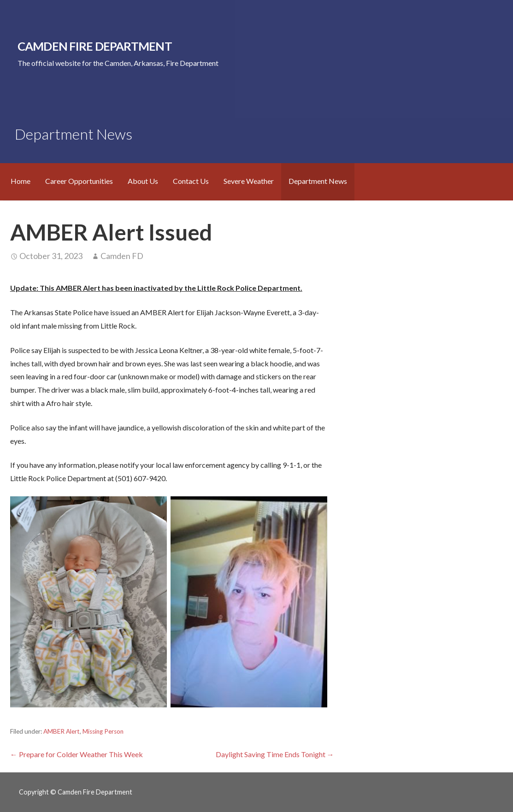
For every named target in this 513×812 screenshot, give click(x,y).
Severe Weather (249, 181)
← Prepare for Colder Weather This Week (77, 754)
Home (21, 181)
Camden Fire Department (95, 46)
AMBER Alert (62, 731)
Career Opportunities (79, 181)
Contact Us (191, 181)
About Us (143, 181)
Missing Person (103, 731)
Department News (318, 181)
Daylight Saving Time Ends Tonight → (275, 754)
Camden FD (122, 256)
